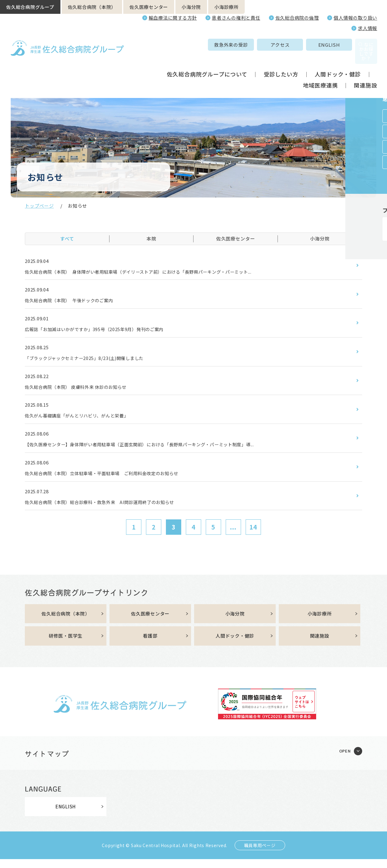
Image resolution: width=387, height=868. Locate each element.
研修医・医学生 (66, 645)
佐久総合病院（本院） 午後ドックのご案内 (75, 302)
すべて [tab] (67, 239)
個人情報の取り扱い (355, 18)
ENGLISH (287, 45)
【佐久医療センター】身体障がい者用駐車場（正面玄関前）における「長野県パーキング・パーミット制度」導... (156, 450)
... (233, 535)
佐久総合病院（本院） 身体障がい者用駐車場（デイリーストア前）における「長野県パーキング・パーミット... (154, 272)
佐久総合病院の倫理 (297, 18)
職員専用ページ (260, 854)
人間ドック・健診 (338, 61)
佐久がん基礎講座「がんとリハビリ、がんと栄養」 (84, 420)
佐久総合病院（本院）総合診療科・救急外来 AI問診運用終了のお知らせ (110, 509)
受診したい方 (281, 61)
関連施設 (366, 72)
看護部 (150, 645)
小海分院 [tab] (320, 239)
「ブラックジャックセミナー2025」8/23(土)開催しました (92, 361)
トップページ (39, 206)
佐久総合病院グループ (30, 7)
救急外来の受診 (189, 45)
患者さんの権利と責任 (236, 18)
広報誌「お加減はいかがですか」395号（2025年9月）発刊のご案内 (104, 331)
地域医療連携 (320, 72)
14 (253, 535)
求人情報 (368, 28)
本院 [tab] (151, 239)
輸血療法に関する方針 (173, 18)
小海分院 (191, 7)
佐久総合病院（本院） (92, 7)
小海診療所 (226, 7)
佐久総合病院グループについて (207, 61)
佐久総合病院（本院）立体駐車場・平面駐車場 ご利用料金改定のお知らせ (112, 480)
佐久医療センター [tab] (236, 239)
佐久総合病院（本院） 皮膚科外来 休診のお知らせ (83, 391)
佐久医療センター (149, 7)
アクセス (238, 45)
